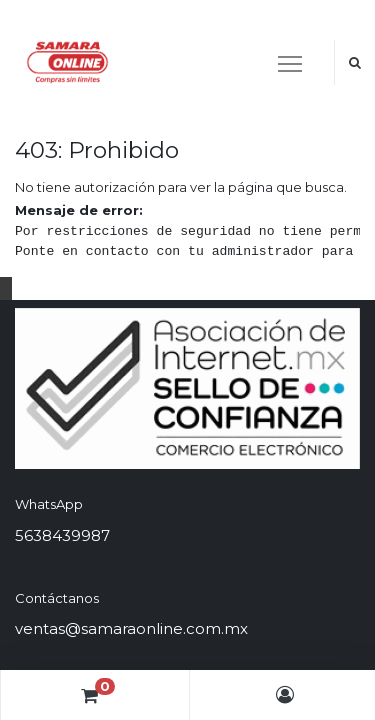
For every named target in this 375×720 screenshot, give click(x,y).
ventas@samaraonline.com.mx (131, 628)
